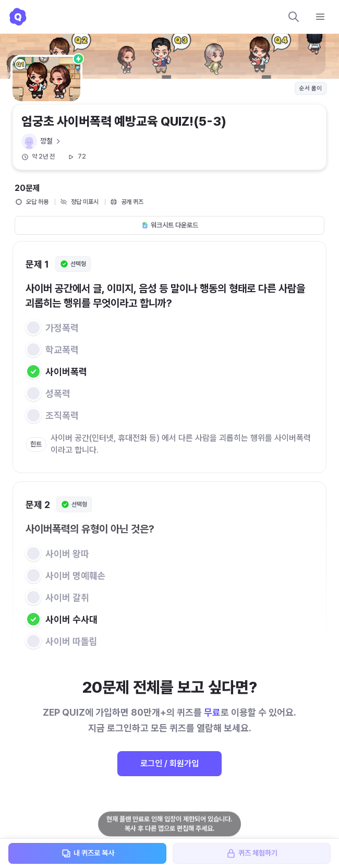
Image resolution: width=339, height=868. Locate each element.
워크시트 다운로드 (170, 225)
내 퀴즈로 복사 (88, 853)
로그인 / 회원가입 (169, 763)
